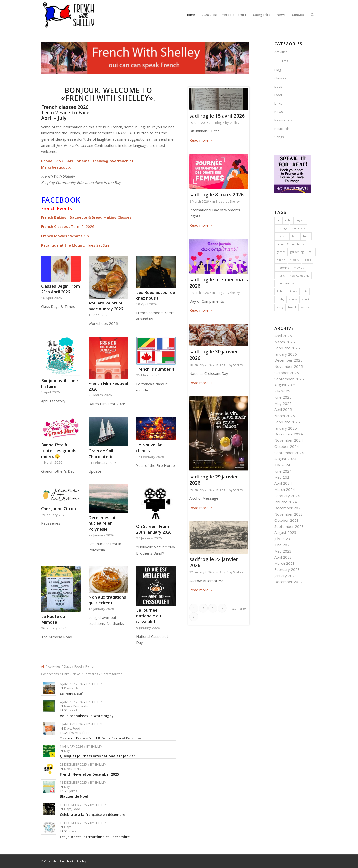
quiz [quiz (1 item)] (304, 291)
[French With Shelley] (69, 15)
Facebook (61, 200)
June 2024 (283, 471)
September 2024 (289, 453)
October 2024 (287, 446)
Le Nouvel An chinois (149, 448)
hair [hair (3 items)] (311, 252)
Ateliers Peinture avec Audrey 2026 (106, 306)
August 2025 (285, 385)
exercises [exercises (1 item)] (298, 228)
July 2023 (282, 539)
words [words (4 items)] (305, 307)
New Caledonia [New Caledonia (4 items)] (299, 276)
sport (73, 710)
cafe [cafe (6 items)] (288, 220)
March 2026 (285, 342)
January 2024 (286, 502)
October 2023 (287, 520)
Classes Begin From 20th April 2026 (60, 289)
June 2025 (283, 397)
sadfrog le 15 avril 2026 (217, 116)
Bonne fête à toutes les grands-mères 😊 (59, 451)
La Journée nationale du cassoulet (149, 616)
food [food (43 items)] (306, 236)
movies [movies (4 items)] (299, 268)
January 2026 (286, 354)
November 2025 (289, 366)
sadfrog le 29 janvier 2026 (214, 480)
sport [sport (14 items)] (306, 299)
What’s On (79, 236)
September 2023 (289, 526)
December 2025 (289, 360)
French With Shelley (73, 861)
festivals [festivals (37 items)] (282, 236)
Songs (279, 137)
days (73, 831)
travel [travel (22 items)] (292, 307)
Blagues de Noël (74, 796)
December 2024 (289, 434)
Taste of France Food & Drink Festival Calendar (101, 738)
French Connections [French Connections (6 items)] (290, 244)
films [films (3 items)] (295, 236)
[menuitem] (190, 15)
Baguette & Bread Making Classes (100, 217)
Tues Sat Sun (98, 245)
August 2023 (285, 532)
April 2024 (283, 483)
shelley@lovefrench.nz (113, 161)
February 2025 (287, 422)
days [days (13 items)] (299, 220)
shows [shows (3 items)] (293, 299)
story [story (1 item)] (280, 307)
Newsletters (72, 769)
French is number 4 (155, 369)
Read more (202, 140)
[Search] (312, 15)
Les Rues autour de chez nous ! (156, 295)
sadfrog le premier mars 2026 (219, 283)
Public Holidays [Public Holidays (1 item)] (287, 291)
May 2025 (283, 403)
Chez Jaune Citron (58, 508)
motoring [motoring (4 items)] (283, 268)
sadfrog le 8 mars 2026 (217, 195)
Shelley (96, 684)
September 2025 (289, 379)
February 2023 (287, 569)
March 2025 (285, 416)
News (68, 706)
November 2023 (289, 514)
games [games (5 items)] (281, 252)
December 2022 (289, 582)
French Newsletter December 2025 (89, 774)
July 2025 (282, 391)
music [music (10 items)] (281, 276)
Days (68, 728)
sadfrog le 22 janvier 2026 (214, 562)
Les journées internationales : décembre (95, 837)
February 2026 (287, 348)
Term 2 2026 (83, 226)
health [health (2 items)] (281, 260)
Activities (281, 52)
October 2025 (287, 373)
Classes (280, 78)
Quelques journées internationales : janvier (97, 756)
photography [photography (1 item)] (285, 283)
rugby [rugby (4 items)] (281, 299)
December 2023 (289, 508)
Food (76, 728)
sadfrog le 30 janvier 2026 (214, 355)
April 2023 (283, 557)
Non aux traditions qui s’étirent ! (107, 600)
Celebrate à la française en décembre (92, 814)
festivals (75, 733)
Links (278, 103)
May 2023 (283, 551)
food (86, 733)
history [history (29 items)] (294, 260)
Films (284, 61)
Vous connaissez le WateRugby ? (88, 716)
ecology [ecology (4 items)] (282, 228)
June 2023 (283, 545)
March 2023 (285, 563)
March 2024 (285, 489)
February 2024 (287, 496)
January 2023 (286, 576)
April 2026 (283, 336)
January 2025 (286, 428)
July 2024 (282, 465)
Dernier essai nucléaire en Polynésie (102, 523)
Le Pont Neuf (71, 694)
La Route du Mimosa (53, 619)
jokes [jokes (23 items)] (307, 260)
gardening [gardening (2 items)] (297, 252)
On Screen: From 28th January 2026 (154, 529)
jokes (73, 791)
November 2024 (289, 440)
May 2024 (283, 477)
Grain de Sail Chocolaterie (101, 454)
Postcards (71, 688)
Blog (218, 123)
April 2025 (283, 409)
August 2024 (285, 459)
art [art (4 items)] (279, 220)
